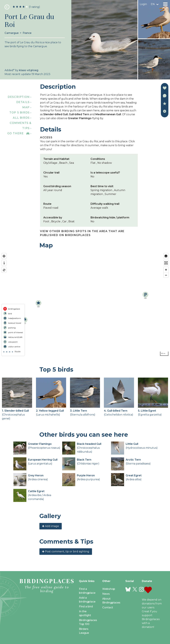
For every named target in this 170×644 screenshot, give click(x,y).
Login (143, 4)
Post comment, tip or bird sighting (66, 551)
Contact (108, 607)
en (153, 4)
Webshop (109, 589)
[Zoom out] (166, 275)
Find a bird (86, 606)
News (106, 594)
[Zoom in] (166, 270)
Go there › (19, 133)
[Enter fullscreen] (166, 263)
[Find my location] (4, 256)
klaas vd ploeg (29, 70)
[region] (85, 305)
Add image (51, 526)
